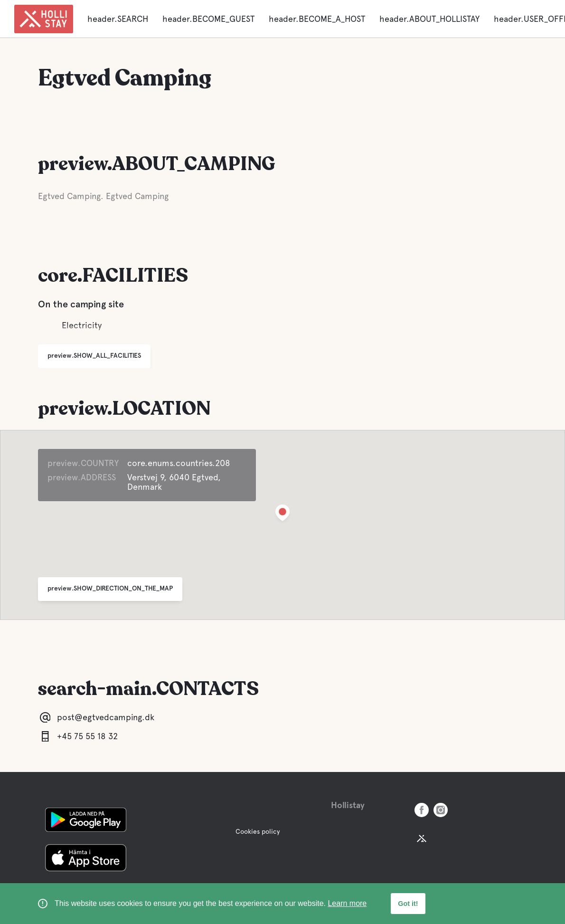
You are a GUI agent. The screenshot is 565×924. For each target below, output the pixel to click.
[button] (282, 515)
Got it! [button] (408, 904)
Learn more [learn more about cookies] (347, 903)
